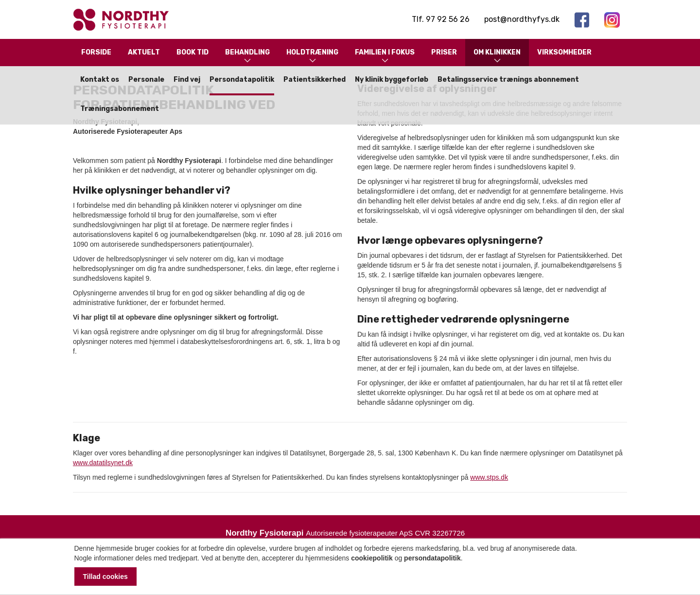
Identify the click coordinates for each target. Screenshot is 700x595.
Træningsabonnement (120, 109)
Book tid (192, 52)
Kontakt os (100, 80)
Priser (444, 52)
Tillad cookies (105, 577)
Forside (96, 52)
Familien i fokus (385, 57)
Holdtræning (312, 57)
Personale (146, 80)
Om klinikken (497, 57)
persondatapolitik (432, 558)
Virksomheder (564, 52)
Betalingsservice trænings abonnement (508, 80)
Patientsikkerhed (315, 80)
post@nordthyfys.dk (522, 19)
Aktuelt (144, 52)
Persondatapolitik (242, 80)
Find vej (187, 80)
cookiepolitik (372, 558)
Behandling (247, 57)
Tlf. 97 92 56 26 (441, 19)
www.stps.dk (489, 477)
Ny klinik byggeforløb (392, 80)
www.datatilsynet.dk (103, 463)
